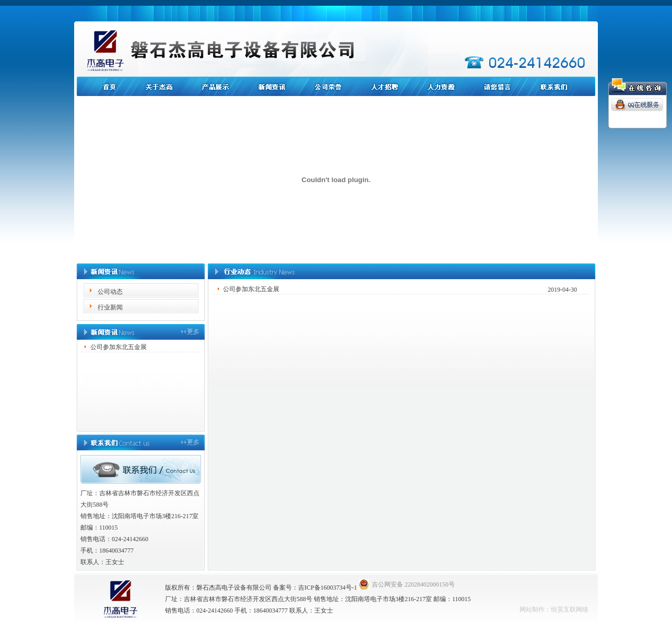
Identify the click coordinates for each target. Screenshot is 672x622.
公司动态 (110, 292)
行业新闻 (110, 307)
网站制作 (532, 609)
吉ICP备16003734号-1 (328, 588)
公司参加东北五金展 (119, 347)
